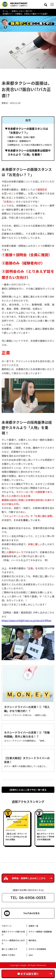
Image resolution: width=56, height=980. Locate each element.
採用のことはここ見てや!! (22, 11)
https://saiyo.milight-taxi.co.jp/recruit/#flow (26, 620)
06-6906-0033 (32, 898)
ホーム (5, 11)
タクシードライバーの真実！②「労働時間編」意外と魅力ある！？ (27, 734)
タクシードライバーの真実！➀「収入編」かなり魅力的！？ (27, 709)
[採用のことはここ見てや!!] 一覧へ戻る (28, 790)
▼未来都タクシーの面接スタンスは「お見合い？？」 (26, 131)
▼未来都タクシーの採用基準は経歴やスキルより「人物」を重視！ (28, 152)
